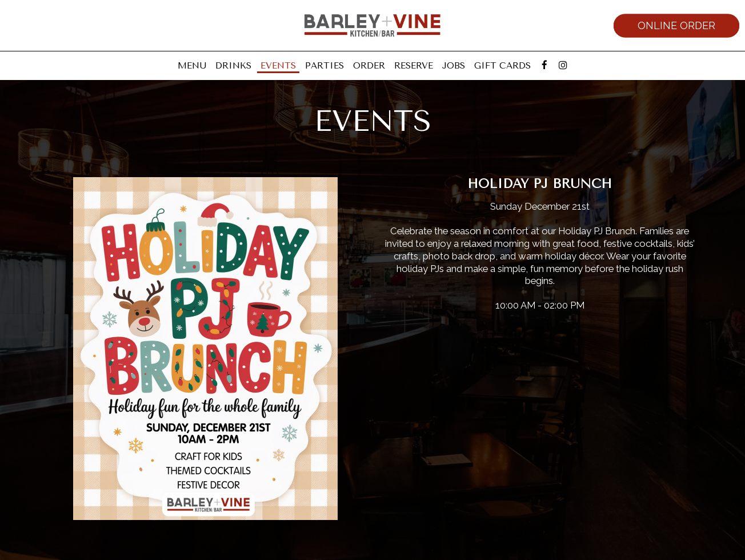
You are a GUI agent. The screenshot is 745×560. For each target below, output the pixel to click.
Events (278, 66)
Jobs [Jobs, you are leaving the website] (454, 66)
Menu (192, 66)
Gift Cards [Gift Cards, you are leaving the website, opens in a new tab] (502, 66)
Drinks (233, 66)
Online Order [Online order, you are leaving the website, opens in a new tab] (676, 25)
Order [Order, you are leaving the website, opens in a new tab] (369, 66)
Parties (325, 66)
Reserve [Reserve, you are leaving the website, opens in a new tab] (414, 66)
